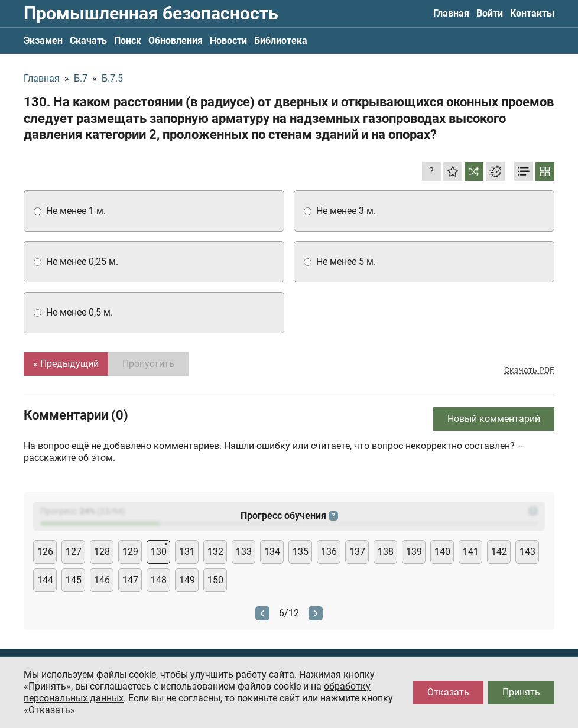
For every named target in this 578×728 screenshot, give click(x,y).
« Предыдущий (66, 364)
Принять (521, 692)
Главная (451, 13)
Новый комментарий (494, 419)
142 (499, 552)
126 (45, 552)
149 (187, 580)
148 (159, 580)
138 (386, 552)
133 (244, 552)
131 (187, 552)
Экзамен (43, 40)
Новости (228, 40)
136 (329, 552)
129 (130, 552)
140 (442, 552)
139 (414, 552)
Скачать (88, 40)
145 (74, 580)
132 (215, 552)
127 (74, 552)
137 (357, 552)
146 (102, 580)
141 (471, 552)
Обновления (176, 40)
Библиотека (281, 40)
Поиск (128, 40)
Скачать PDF (529, 370)
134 (272, 552)
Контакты (532, 13)
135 (301, 552)
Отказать (448, 692)
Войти (490, 13)
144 (45, 580)
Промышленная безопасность (151, 13)
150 (215, 580)
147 (130, 580)
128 (102, 552)
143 (527, 552)
